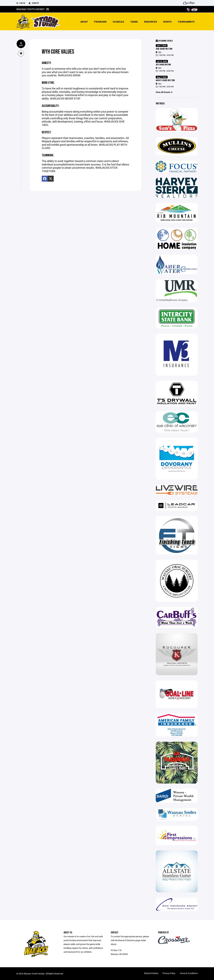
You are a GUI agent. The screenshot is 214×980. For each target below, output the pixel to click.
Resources (151, 22)
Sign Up (34, 3)
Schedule (118, 22)
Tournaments (186, 22)
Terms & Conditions (189, 973)
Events (167, 22)
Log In (21, 3)
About (84, 22)
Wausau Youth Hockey (30, 9)
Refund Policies (151, 973)
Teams (134, 22)
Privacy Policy (169, 973)
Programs (100, 22)
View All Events (164, 92)
